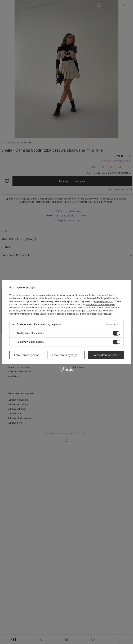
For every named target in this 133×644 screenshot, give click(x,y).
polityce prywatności (103, 301)
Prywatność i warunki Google (100, 304)
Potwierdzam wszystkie (106, 355)
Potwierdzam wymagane (66, 355)
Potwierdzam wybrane (27, 355)
